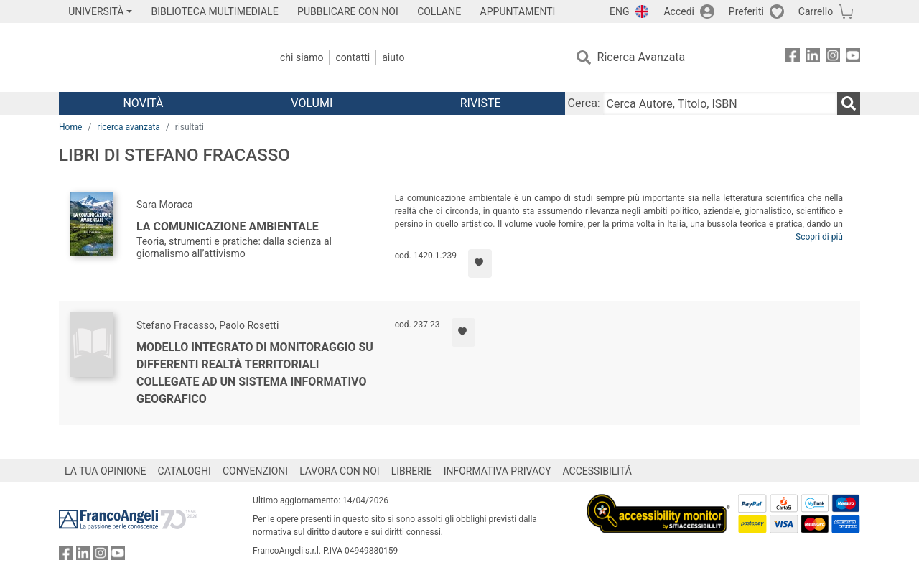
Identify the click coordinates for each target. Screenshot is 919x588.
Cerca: (584, 103)
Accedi (679, 11)
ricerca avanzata (129, 127)
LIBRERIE (412, 471)
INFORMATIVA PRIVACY (498, 471)
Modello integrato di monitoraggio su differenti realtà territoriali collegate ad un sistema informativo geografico (255, 373)
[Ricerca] (849, 103)
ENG (619, 11)
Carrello (816, 11)
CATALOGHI (185, 471)
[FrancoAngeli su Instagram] (833, 58)
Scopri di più (819, 237)
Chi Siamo (302, 57)
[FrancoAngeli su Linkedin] (813, 58)
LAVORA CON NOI (340, 471)
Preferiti (746, 11)
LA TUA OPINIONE (106, 471)
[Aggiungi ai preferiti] (480, 263)
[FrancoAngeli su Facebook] (793, 58)
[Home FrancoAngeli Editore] (154, 57)
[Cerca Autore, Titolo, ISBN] (720, 103)
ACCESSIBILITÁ (597, 471)
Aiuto (393, 57)
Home (70, 127)
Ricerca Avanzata (642, 57)
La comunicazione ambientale (228, 227)
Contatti (353, 57)
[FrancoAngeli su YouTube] (853, 58)
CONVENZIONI (255, 471)
